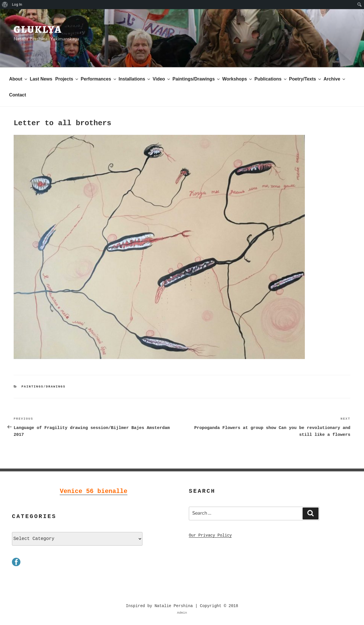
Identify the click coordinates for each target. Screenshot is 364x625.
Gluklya (38, 29)
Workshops (237, 79)
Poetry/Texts (305, 79)
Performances (99, 79)
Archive (335, 79)
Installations (135, 79)
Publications (271, 79)
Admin (182, 612)
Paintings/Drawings (197, 79)
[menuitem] (5, 5)
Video (162, 79)
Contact (18, 95)
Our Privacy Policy (210, 535)
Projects (67, 79)
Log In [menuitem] (17, 4)
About (19, 79)
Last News (41, 79)
